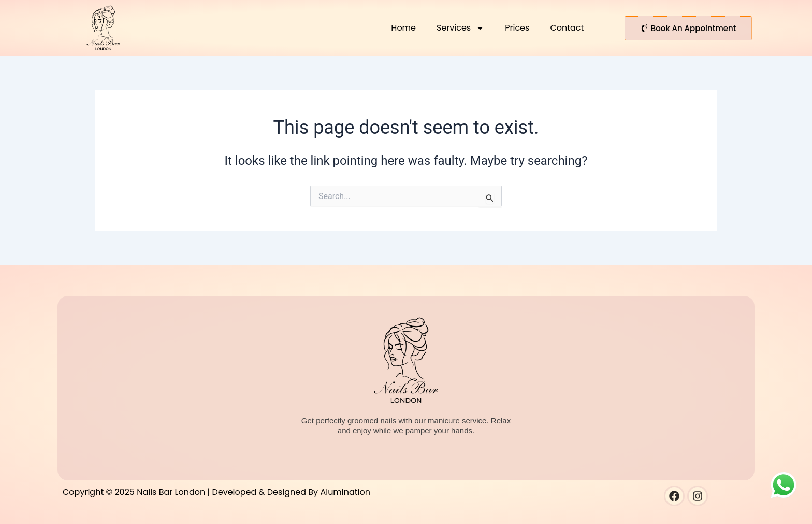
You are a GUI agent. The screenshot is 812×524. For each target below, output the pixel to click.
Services (460, 28)
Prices (517, 28)
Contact (567, 28)
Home (403, 28)
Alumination (345, 492)
